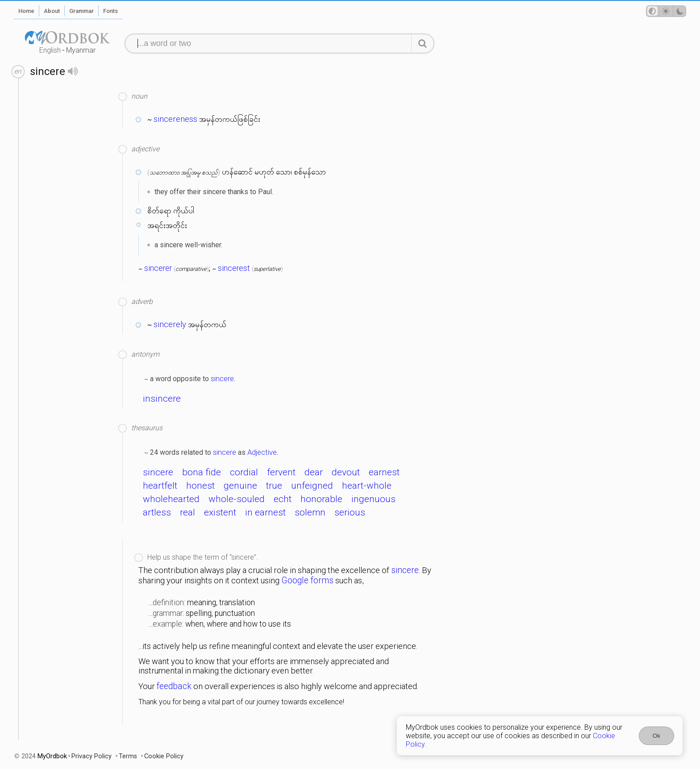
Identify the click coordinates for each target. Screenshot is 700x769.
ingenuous (373, 499)
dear (314, 472)
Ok (656, 736)
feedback (174, 686)
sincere (222, 378)
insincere (162, 399)
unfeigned (312, 486)
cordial (244, 472)
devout (346, 472)
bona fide (202, 472)
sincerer (158, 268)
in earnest (265, 512)
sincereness (175, 119)
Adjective (262, 452)
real (187, 512)
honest (200, 486)
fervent (281, 472)
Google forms (307, 580)
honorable (321, 499)
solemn (310, 512)
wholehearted (171, 499)
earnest (384, 472)
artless (157, 512)
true (274, 486)
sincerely (170, 324)
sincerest (234, 268)
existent (220, 512)
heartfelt (160, 486)
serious (350, 512)
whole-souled (237, 499)
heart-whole (367, 486)
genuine (240, 486)
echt (283, 499)
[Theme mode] (666, 11)
